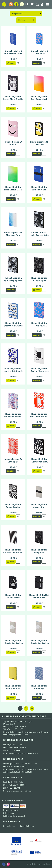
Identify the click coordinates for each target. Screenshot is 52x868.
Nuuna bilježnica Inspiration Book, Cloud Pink (13, 643)
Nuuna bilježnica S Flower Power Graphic (39, 54)
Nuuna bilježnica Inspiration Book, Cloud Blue (39, 643)
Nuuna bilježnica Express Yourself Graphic (39, 462)
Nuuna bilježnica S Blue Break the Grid (13, 52)
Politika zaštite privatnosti (14, 816)
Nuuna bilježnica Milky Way (39, 551)
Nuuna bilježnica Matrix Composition (13, 415)
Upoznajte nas (9, 826)
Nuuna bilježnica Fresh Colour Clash (13, 188)
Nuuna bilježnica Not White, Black (39, 596)
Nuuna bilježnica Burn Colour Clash (39, 98)
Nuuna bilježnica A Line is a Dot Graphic (13, 370)
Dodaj (11, 63)
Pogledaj (37, 63)
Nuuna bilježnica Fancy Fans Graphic (39, 415)
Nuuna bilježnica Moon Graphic (13, 596)
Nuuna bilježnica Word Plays (39, 687)
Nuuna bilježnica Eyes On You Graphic (13, 324)
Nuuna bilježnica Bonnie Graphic (13, 506)
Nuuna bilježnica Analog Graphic (39, 279)
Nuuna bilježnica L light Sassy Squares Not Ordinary (13, 280)
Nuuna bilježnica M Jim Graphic (39, 143)
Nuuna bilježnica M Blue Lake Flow (13, 234)
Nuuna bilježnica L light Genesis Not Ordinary (39, 235)
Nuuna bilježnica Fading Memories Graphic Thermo (39, 371)
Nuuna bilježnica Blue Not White (39, 188)
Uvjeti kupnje (9, 813)
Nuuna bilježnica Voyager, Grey (39, 506)
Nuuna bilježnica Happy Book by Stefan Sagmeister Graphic (13, 690)
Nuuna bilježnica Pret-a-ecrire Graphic (13, 551)
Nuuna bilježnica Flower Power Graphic (39, 326)
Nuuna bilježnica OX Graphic (13, 143)
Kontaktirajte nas (27, 826)
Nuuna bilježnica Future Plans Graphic (13, 98)
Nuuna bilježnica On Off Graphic (13, 460)
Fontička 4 (8, 782)
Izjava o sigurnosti (11, 810)
